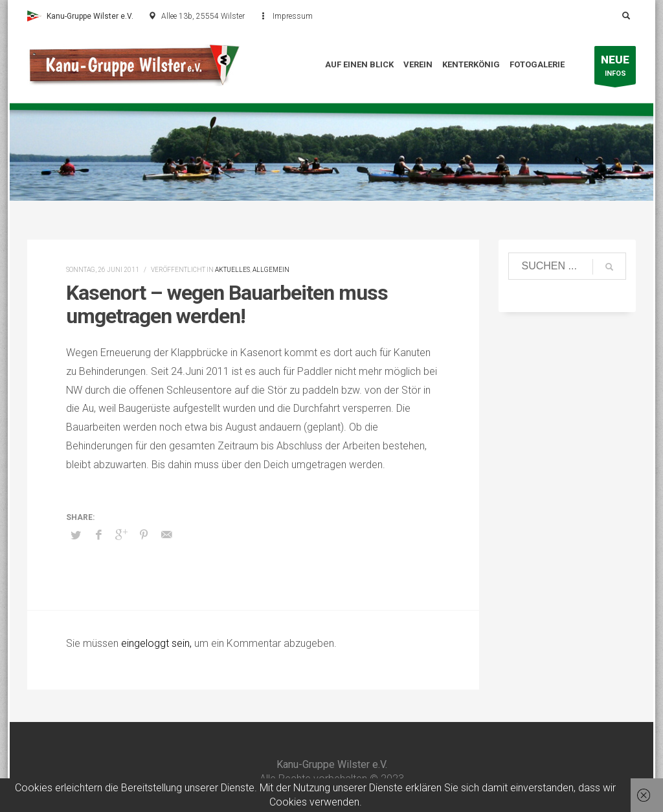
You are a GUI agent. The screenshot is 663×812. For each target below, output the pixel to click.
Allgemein (271, 270)
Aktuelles (232, 270)
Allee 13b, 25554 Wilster (203, 16)
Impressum (293, 16)
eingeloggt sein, (158, 643)
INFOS (615, 68)
